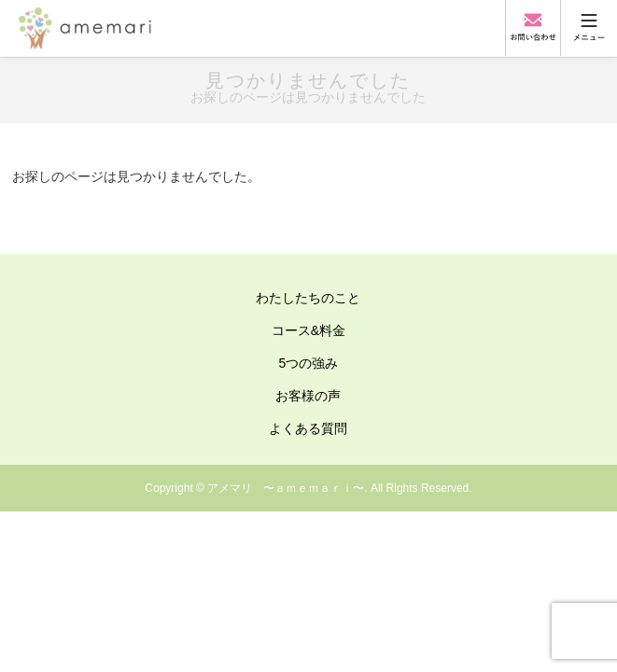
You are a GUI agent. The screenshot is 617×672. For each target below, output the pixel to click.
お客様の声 (308, 396)
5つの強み (309, 363)
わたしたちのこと (308, 298)
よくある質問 (308, 428)
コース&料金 (308, 330)
